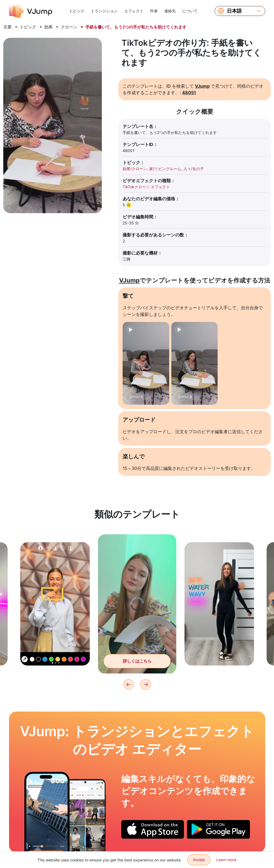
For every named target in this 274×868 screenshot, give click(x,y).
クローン (69, 27)
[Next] (146, 684)
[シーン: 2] (195, 363)
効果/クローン (135, 169)
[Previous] (129, 684)
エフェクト (134, 11)
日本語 (234, 11)
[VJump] (31, 11)
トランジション (104, 11)
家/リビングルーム (165, 169)
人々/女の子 (194, 169)
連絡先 (170, 11)
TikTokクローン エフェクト (146, 187)
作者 (154, 11)
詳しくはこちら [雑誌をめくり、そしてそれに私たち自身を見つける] (137, 664)
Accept (199, 860)
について (190, 11)
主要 (7, 27)
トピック (77, 11)
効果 (48, 27)
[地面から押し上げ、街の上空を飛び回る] (47, 812)
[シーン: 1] (146, 363)
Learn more (226, 860)
